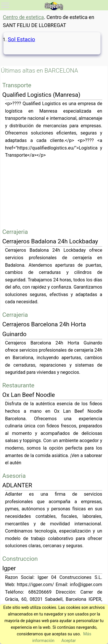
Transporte (17, 85)
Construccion (20, 559)
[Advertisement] (54, 193)
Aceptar (69, 641)
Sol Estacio (21, 39)
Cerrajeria (15, 232)
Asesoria (14, 476)
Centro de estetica (23, 17)
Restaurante (18, 385)
